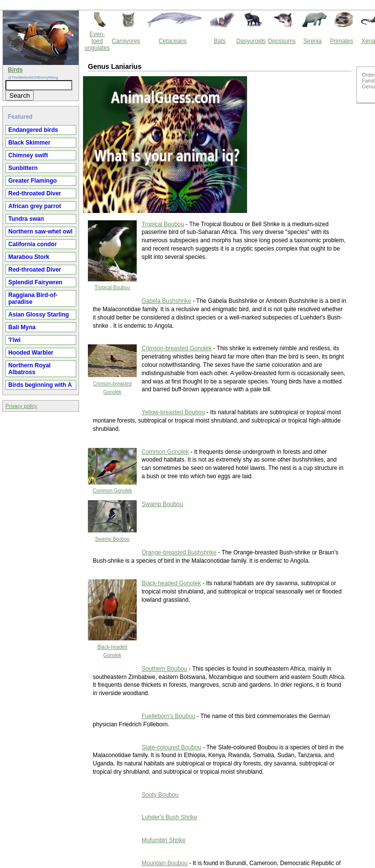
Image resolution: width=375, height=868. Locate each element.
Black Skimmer (29, 143)
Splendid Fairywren (35, 282)
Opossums (281, 41)
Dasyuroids (251, 41)
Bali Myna (22, 327)
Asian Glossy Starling (39, 315)
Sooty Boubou (160, 795)
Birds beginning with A (40, 385)
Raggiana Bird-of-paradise (33, 298)
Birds (15, 70)
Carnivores (126, 41)
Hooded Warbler (31, 353)
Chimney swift (28, 155)
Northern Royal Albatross (30, 369)
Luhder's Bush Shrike (169, 817)
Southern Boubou (164, 669)
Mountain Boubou (165, 863)
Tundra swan (26, 219)
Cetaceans (173, 41)
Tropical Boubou (112, 287)
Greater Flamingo (32, 181)
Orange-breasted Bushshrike (179, 552)
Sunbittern (23, 168)
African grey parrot (35, 206)
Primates (342, 41)
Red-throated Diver (35, 193)
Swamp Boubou (113, 539)
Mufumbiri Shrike (164, 840)
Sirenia (312, 41)
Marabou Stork (29, 257)
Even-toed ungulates (97, 41)
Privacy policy (21, 406)
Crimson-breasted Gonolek (177, 348)
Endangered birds (33, 130)
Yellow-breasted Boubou (173, 412)
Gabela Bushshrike (166, 301)
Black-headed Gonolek (171, 583)
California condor (32, 244)
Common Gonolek (113, 491)
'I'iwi (14, 340)
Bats (220, 41)
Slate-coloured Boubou (171, 747)
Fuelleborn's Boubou (168, 716)
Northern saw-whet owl (40, 232)
